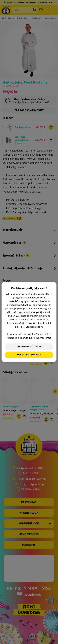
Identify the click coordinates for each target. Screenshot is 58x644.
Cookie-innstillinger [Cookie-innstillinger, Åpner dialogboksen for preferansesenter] (29, 347)
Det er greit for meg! (29, 355)
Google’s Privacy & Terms (38, 338)
